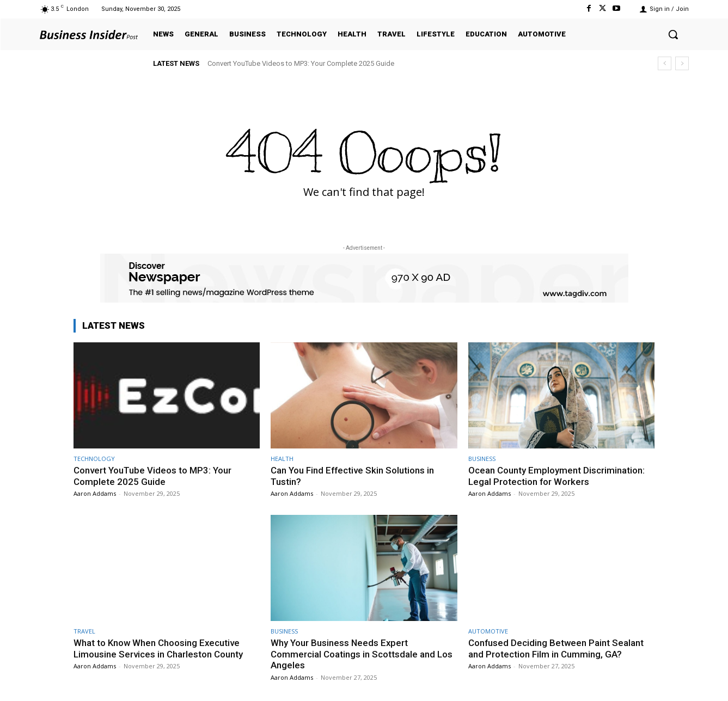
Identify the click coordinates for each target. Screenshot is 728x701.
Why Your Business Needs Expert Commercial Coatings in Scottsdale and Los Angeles (362, 654)
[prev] (665, 63)
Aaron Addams (95, 493)
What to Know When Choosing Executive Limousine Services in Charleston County (158, 648)
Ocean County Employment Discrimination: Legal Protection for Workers (556, 476)
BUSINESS (482, 459)
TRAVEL (84, 631)
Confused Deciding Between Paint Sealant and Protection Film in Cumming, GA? (556, 648)
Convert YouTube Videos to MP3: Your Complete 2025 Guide (301, 63)
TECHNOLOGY (94, 459)
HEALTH (282, 459)
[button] (673, 34)
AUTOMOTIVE (488, 631)
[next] (682, 63)
